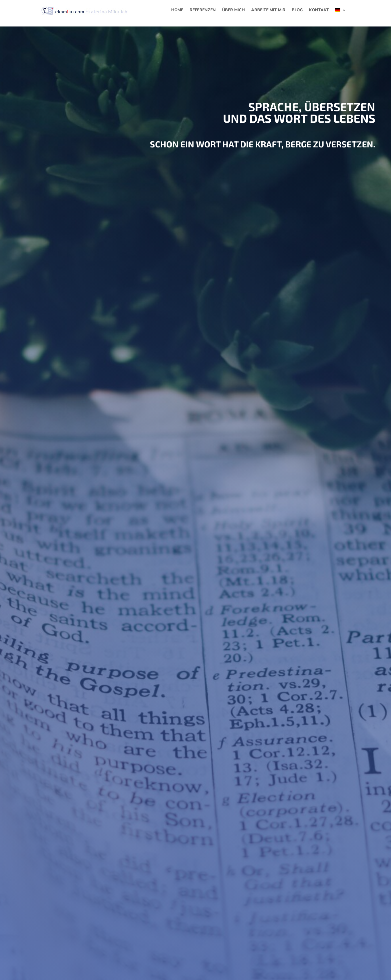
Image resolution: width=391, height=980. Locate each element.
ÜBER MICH (233, 10)
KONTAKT (319, 10)
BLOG (297, 10)
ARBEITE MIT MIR (268, 10)
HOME (177, 10)
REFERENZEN (203, 10)
